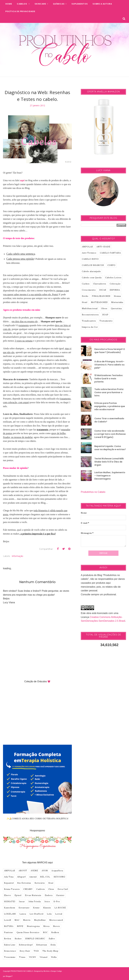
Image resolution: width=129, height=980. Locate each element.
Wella (54, 957)
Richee (18, 939)
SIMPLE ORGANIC (35, 939)
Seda (53, 945)
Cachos (86, 284)
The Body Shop (50, 951)
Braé (51, 883)
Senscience (10, 951)
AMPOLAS (10, 871)
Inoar (22, 902)
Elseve (8, 895)
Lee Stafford (37, 914)
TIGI (36, 951)
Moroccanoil (56, 920)
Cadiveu (40, 889)
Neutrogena (33, 926)
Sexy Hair (25, 951)
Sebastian (42, 945)
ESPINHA (115, 290)
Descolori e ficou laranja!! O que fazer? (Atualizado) (110, 351)
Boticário (40, 883)
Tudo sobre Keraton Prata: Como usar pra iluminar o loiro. (109, 392)
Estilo (85, 296)
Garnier (60, 895)
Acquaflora (57, 871)
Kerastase (24, 908)
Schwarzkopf (26, 945)
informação (17, 556)
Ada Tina (9, 877)
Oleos (104, 309)
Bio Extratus (24, 883)
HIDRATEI (10, 902)
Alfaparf (21, 877)
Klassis (47, 908)
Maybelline (40, 920)
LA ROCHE (60, 908)
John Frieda (35, 902)
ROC (45, 932)
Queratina (116, 309)
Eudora (49, 895)
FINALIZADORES (101, 296)
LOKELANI (10, 914)
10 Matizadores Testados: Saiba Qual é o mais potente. (109, 379)
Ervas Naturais (33, 895)
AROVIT (23, 871)
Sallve (52, 939)
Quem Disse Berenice (28, 932)
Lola (49, 914)
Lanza (23, 914)
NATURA (9, 926)
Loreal (59, 914)
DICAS (103, 290)
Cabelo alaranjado (91, 271)
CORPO (111, 265)
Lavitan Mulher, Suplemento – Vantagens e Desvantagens (110, 476)
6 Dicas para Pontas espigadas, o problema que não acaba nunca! (110, 406)
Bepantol (9, 883)
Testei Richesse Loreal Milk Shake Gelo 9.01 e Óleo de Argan (109, 462)
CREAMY (28, 889)
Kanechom (10, 908)
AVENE (34, 871)
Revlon (8, 939)
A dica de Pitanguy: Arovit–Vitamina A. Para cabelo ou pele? (109, 365)
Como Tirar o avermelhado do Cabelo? (109, 420)
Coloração (115, 284)
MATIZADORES (99, 302)
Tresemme (10, 957)
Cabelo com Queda (92, 278)
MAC (17, 920)
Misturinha (117, 302)
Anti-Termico (89, 253)
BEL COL (45, 877)
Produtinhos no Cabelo (93, 492)
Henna (117, 296)
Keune (36, 908)
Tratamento (106, 321)
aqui (22, 180)
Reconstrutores (90, 315)
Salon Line (10, 945)
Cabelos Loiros (113, 278)
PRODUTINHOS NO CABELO (22, 971)
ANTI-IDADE (103, 247)
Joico (47, 902)
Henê (85, 302)
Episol (18, 895)
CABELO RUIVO (90, 259)
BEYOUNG (59, 877)
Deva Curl (63, 889)
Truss (22, 957)
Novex (57, 926)
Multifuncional (90, 309)
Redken (55, 932)
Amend (33, 877)
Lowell (8, 920)
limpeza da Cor (90, 327)
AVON (45, 871)
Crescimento (89, 290)
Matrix (27, 920)
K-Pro (57, 902)
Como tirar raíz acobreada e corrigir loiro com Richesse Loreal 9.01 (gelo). (110, 434)
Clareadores (100, 284)
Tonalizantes (89, 321)
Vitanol (44, 957)
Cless (51, 889)
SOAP (105, 315)
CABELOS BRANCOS (93, 265)
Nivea (46, 926)
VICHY (33, 957)
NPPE (20, 926)
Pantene (9, 932)
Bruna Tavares (12, 889)
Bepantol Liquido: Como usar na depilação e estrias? (110, 448)
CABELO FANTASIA (110, 253)
